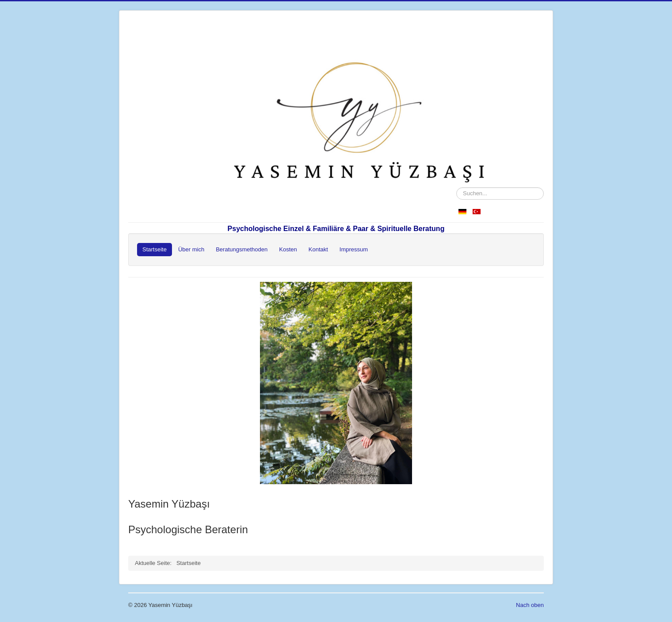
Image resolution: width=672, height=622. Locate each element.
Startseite (155, 249)
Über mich (191, 249)
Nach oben (530, 605)
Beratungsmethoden (242, 249)
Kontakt (318, 249)
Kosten (288, 249)
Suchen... (456, 188)
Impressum (354, 249)
